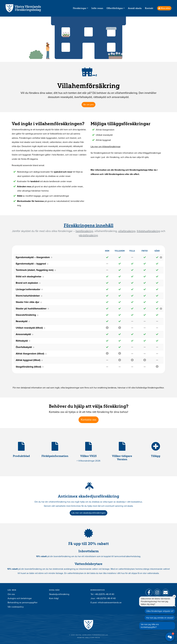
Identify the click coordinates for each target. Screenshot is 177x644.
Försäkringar (80, 8)
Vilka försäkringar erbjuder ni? (160, 611)
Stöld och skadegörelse (30, 277)
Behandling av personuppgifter (23, 603)
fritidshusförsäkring (148, 231)
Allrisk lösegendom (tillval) (31, 354)
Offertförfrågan (115, 8)
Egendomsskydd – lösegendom (34, 257)
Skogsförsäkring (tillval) (30, 367)
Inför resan (97, 8)
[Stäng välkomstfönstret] (174, 596)
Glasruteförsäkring (27, 315)
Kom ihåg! (54, 598)
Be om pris (88, 105)
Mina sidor (164, 8)
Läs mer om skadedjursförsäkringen (88, 513)
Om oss (11, 594)
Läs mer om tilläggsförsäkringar (106, 147)
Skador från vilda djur (29, 302)
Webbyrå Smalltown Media (89, 638)
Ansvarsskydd (25, 334)
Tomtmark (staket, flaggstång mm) (36, 270)
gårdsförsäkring (88, 235)
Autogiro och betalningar (20, 598)
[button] (170, 637)
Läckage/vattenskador (29, 289)
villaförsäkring (127, 231)
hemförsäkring (84, 231)
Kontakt (149, 8)
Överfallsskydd (25, 347)
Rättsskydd (23, 341)
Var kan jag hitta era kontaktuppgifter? (150, 626)
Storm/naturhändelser (29, 296)
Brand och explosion (28, 283)
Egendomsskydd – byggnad (32, 264)
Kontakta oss (89, 420)
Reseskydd (23, 321)
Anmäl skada (135, 8)
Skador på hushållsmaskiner (33, 309)
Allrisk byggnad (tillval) (29, 360)
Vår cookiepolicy (16, 607)
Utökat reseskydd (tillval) (31, 328)
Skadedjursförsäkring (59, 594)
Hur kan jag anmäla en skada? (160, 618)
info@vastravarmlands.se (110, 603)
